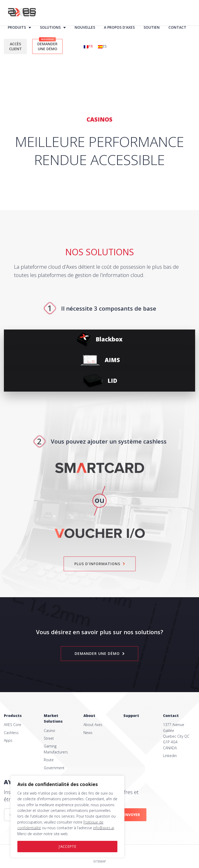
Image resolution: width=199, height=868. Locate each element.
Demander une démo (47, 45)
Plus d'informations (100, 564)
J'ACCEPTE (67, 846)
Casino (49, 731)
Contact (177, 27)
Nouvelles (85, 27)
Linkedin (170, 756)
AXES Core (13, 725)
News (88, 733)
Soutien (152, 27)
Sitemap (100, 861)
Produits (17, 27)
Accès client (15, 46)
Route (49, 760)
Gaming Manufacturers (56, 749)
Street (49, 738)
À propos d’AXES (119, 27)
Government (54, 768)
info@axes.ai (104, 828)
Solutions (50, 27)
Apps (8, 740)
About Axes (93, 725)
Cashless (11, 733)
